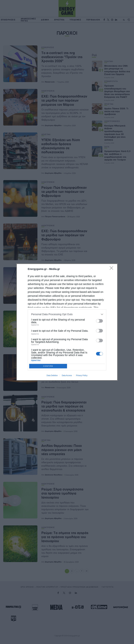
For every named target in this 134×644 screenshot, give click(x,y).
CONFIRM (48, 366)
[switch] (99, 321)
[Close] (112, 269)
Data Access (67, 375)
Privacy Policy (82, 375)
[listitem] (67, 314)
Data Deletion (52, 375)
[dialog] (67, 322)
